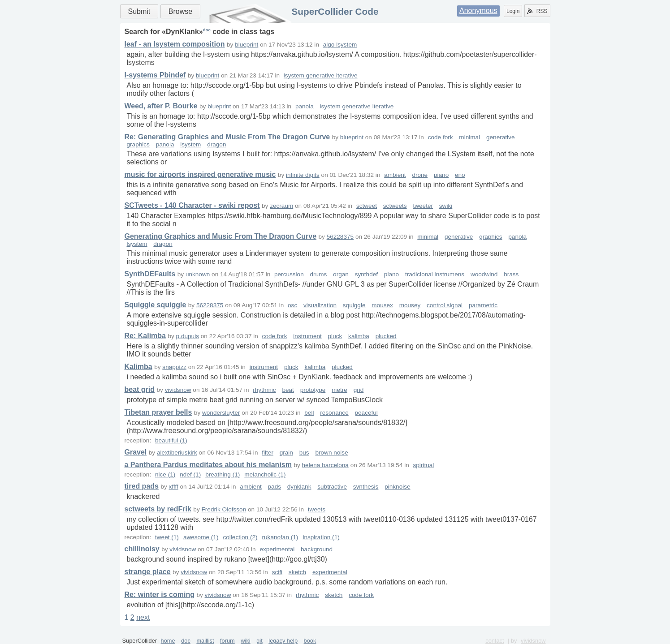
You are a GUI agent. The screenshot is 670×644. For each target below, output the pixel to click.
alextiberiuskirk (177, 453)
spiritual (424, 465)
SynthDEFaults (150, 274)
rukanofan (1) (280, 537)
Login (513, 11)
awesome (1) (201, 537)
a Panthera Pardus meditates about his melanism (208, 465)
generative (500, 137)
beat (288, 390)
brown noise (331, 453)
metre (339, 390)
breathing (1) (223, 474)
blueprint (246, 45)
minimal (469, 137)
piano (441, 175)
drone (420, 175)
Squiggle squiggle (156, 305)
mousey (410, 305)
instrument (307, 336)
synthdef (366, 274)
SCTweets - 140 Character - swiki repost (192, 205)
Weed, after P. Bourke (161, 106)
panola (305, 106)
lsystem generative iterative (321, 75)
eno (460, 175)
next (143, 617)
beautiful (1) (171, 440)
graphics (138, 144)
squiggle (354, 305)
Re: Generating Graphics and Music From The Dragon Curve (227, 137)
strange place (148, 572)
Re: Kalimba (145, 336)
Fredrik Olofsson (224, 509)
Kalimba (138, 367)
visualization (320, 305)
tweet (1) (167, 537)
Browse (180, 11)
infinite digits (303, 175)
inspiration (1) (321, 537)
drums (319, 274)
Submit (139, 11)
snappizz (174, 367)
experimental (277, 549)
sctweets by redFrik (158, 509)
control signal (445, 305)
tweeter (423, 206)
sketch (297, 572)
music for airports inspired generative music (200, 174)
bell (309, 413)
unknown (198, 274)
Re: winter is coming (160, 595)
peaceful (366, 413)
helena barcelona (325, 465)
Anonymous (478, 11)
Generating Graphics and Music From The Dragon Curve (221, 236)
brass (511, 274)
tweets (317, 509)
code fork (441, 137)
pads (274, 487)
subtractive (332, 487)
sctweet (367, 206)
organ (341, 274)
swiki (446, 206)
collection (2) (240, 537)
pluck (335, 336)
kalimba (359, 336)
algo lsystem (340, 45)
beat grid (140, 389)
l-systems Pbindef (155, 75)
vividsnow (178, 390)
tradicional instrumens (435, 274)
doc (207, 30)
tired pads (142, 486)
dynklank (299, 487)
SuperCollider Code (335, 11)
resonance (334, 413)
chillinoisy (142, 549)
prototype (313, 390)
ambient (395, 175)
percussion (289, 274)
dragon (216, 144)
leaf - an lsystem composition (175, 44)
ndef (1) (190, 474)
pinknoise (397, 487)
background (317, 549)
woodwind (484, 274)
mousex (382, 305)
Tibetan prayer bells (158, 412)
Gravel (136, 452)
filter (268, 453)
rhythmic (264, 390)
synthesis (366, 487)
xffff (174, 487)
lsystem (190, 144)
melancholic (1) (265, 474)
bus (304, 453)
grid (359, 390)
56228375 (340, 237)
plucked (386, 336)
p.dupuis (188, 336)
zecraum (281, 206)
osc (292, 305)
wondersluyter (221, 413)
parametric (483, 305)
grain (286, 453)
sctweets (395, 206)
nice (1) (165, 474)
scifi (277, 572)
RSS (537, 11)
